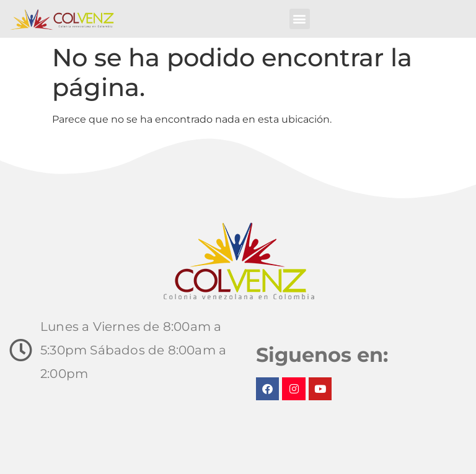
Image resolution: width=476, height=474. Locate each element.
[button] (300, 19)
